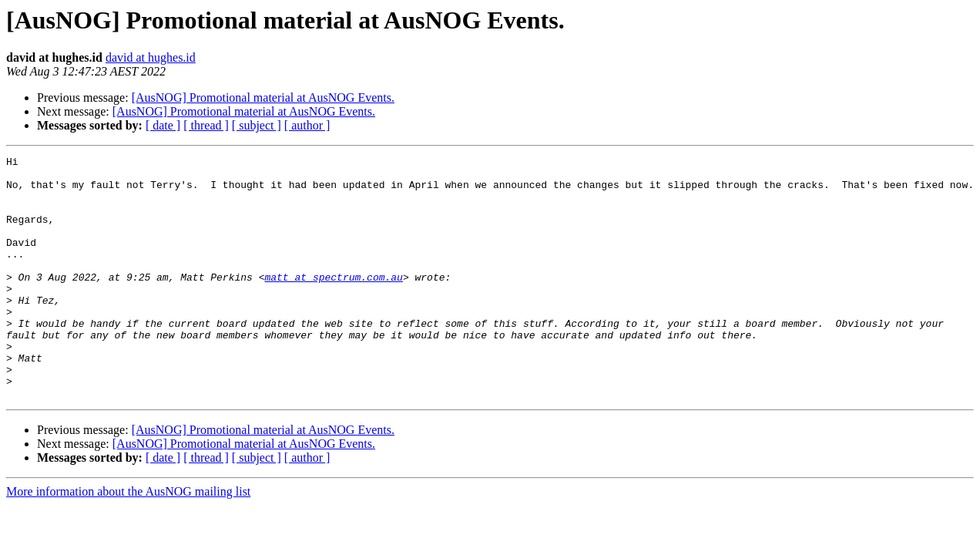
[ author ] (307, 125)
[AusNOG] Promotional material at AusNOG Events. (263, 98)
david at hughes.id (151, 57)
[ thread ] (206, 125)
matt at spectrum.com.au (333, 302)
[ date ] (163, 125)
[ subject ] (257, 125)
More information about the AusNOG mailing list (128, 540)
